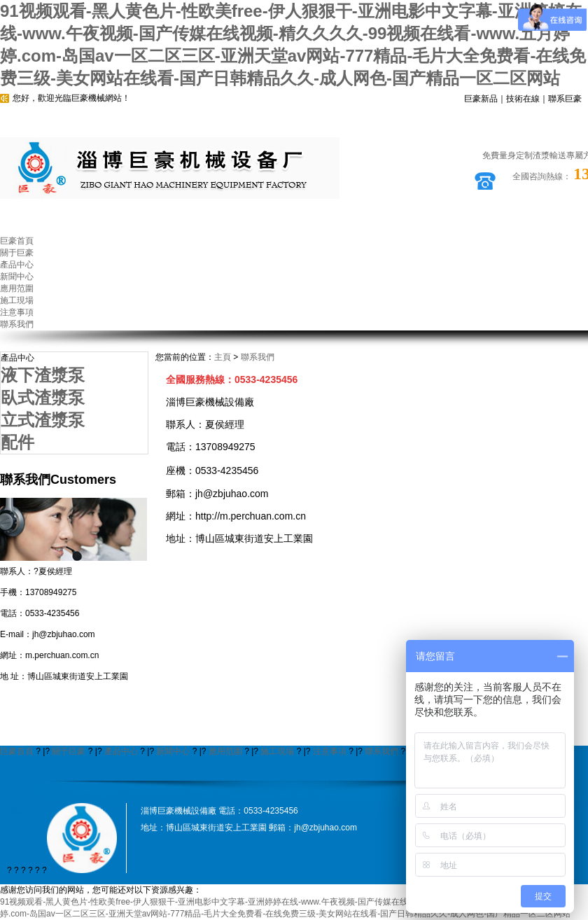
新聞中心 (173, 751)
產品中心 (121, 751)
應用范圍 (225, 751)
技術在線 (523, 99)
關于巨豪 (69, 751)
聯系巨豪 (565, 99)
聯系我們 (258, 357)
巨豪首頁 (17, 751)
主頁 (223, 357)
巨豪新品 (481, 99)
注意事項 (330, 751)
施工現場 (277, 751)
